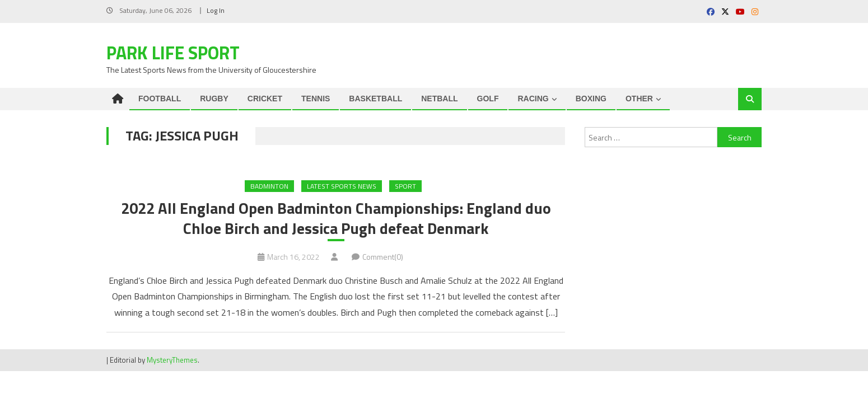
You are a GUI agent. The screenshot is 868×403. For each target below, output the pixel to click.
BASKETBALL (375, 99)
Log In (216, 10)
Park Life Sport (173, 53)
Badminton (269, 186)
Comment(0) (383, 258)
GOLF (488, 99)
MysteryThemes (172, 361)
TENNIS (316, 99)
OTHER (639, 99)
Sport (405, 186)
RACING (533, 99)
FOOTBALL (160, 99)
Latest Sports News (342, 186)
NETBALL (439, 99)
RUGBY (214, 99)
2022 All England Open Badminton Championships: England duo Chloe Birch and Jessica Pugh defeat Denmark (336, 219)
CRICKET (265, 99)
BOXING (591, 99)
